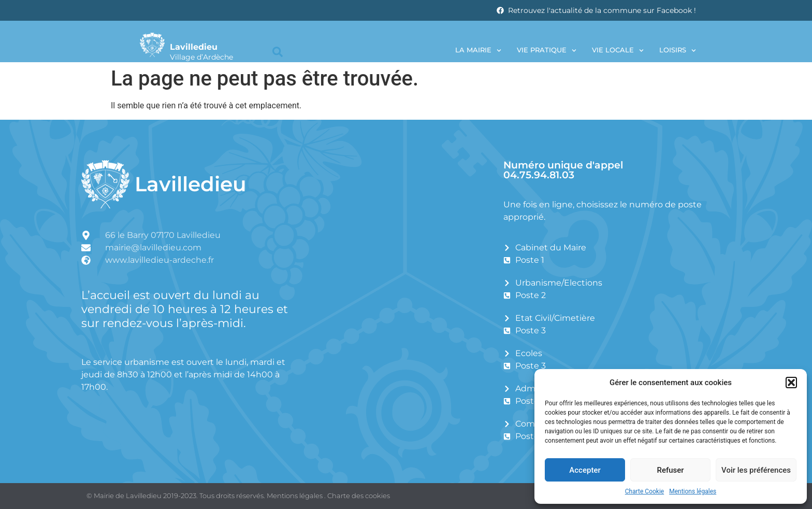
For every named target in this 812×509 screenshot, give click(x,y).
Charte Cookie (644, 491)
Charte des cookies (359, 496)
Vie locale (618, 51)
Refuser (670, 470)
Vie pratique (547, 51)
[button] (791, 383)
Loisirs (678, 51)
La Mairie (478, 51)
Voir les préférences (756, 470)
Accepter (585, 470)
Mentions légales (693, 491)
